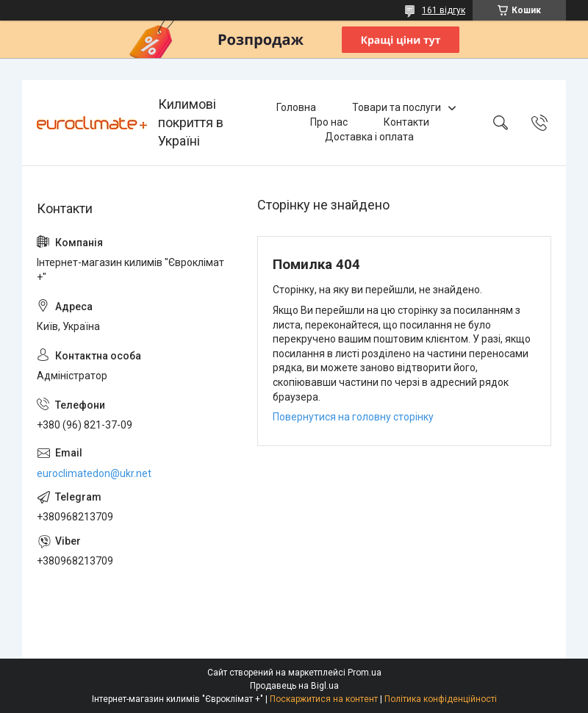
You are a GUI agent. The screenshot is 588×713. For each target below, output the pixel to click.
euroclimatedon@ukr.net (94, 473)
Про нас (329, 122)
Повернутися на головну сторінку (353, 417)
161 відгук (444, 10)
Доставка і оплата (369, 137)
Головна (296, 107)
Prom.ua (365, 673)
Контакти (406, 122)
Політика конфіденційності (441, 699)
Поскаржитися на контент (324, 699)
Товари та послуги (397, 107)
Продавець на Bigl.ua (294, 686)
